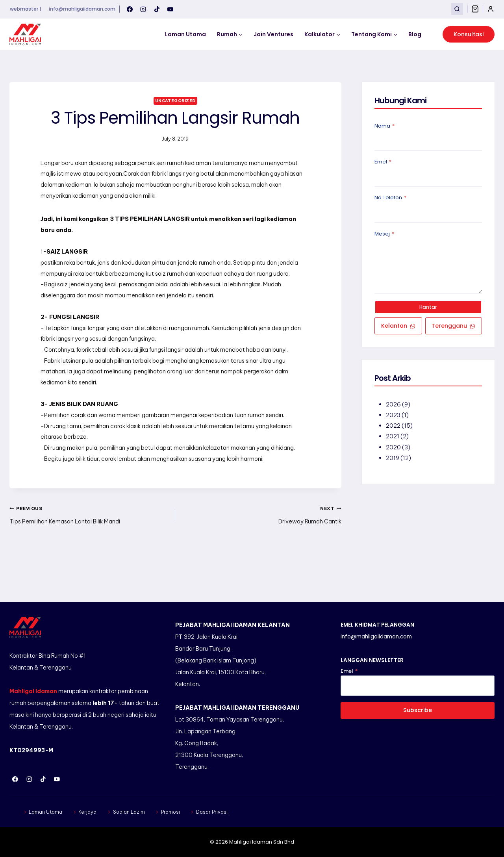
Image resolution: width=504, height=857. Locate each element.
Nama (384, 127)
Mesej (384, 235)
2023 (394, 417)
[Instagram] (143, 9)
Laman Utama (185, 34)
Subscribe (418, 710)
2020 (394, 449)
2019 (393, 459)
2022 (394, 428)
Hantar (428, 308)
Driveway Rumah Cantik (261, 541)
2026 (394, 406)
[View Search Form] (457, 9)
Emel (383, 162)
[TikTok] (157, 9)
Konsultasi (469, 34)
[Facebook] (130, 9)
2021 (393, 438)
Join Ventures (273, 34)
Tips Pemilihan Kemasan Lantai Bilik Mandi (89, 541)
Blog (415, 34)
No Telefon (390, 199)
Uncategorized (175, 100)
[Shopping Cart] (475, 9)
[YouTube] (170, 9)
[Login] (491, 9)
